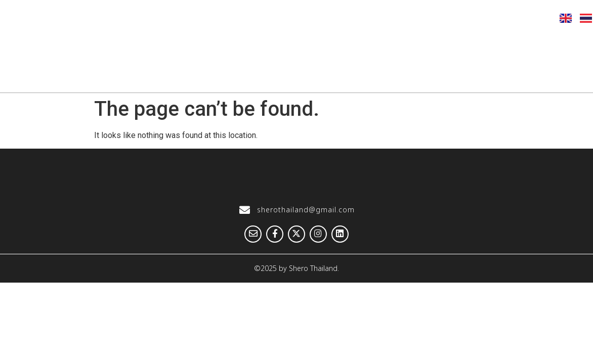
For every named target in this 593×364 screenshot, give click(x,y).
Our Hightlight (285, 44)
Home (141, 44)
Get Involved (551, 44)
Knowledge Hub (459, 44)
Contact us (555, 76)
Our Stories (371, 44)
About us (204, 44)
